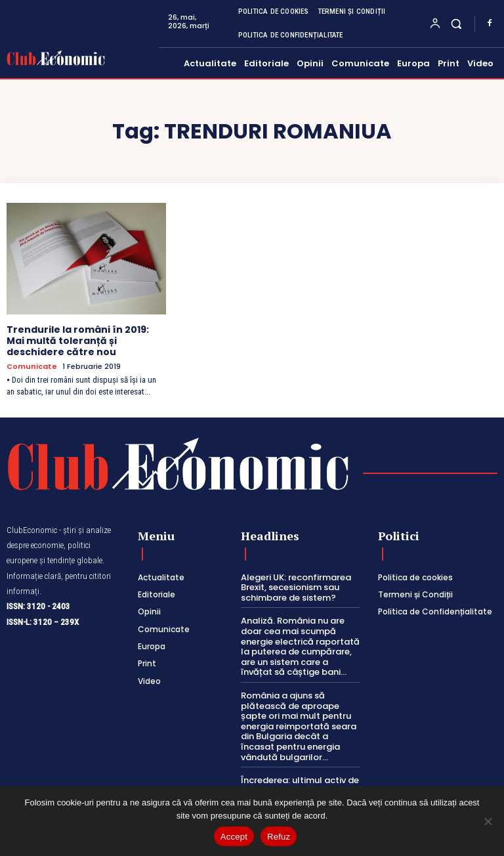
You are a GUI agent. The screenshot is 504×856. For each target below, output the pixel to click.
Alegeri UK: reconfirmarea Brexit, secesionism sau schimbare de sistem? (296, 588)
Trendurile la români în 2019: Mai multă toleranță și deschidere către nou (78, 341)
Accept (234, 837)
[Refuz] (488, 821)
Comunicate (32, 367)
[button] (456, 23)
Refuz (279, 837)
